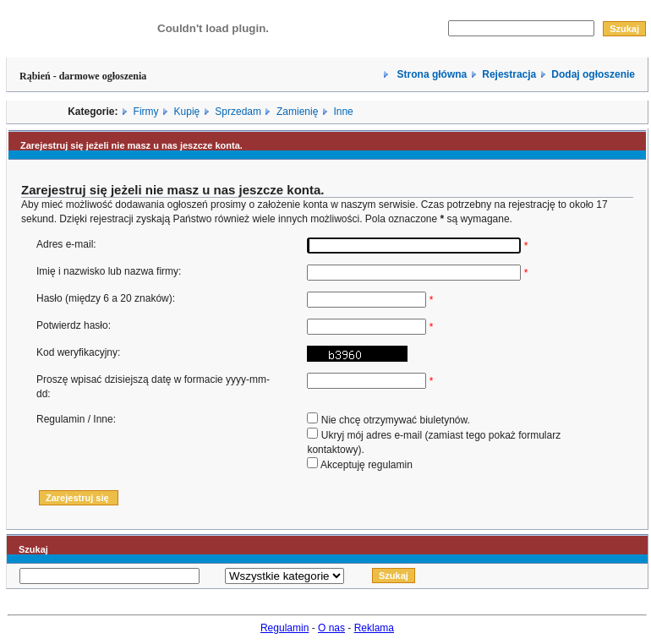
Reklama (374, 628)
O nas (331, 628)
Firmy (146, 112)
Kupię (187, 112)
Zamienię (297, 112)
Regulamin (284, 628)
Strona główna (430, 74)
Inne (343, 112)
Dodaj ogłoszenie (593, 74)
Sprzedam (238, 112)
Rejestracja (509, 74)
